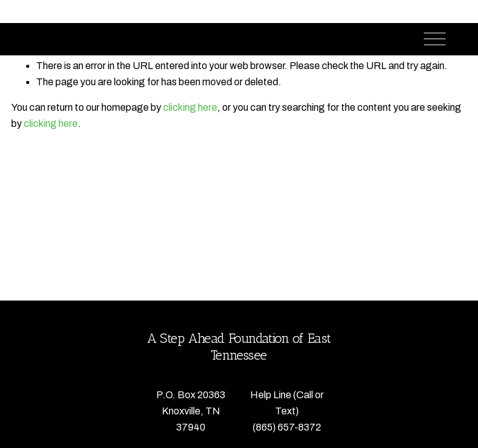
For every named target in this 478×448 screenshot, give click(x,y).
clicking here (190, 107)
